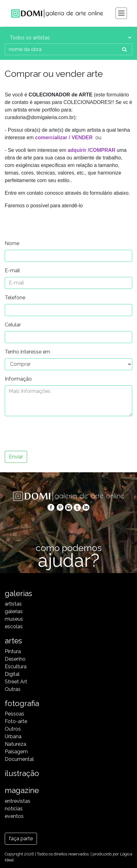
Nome (12, 243)
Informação (18, 379)
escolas (14, 627)
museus (14, 619)
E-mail (12, 270)
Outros (13, 729)
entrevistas (18, 801)
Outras (13, 689)
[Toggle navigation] (121, 13)
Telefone (15, 298)
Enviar (16, 457)
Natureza (15, 744)
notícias (14, 809)
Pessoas (15, 714)
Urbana (13, 736)
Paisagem (16, 752)
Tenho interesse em (27, 352)
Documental (19, 759)
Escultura (16, 667)
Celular (13, 325)
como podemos (68, 555)
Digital (12, 674)
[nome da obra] (61, 49)
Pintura (13, 651)
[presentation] (53, 434)
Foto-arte (16, 721)
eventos (14, 816)
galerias (14, 611)
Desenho (15, 659)
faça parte (21, 839)
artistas (13, 604)
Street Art (16, 682)
